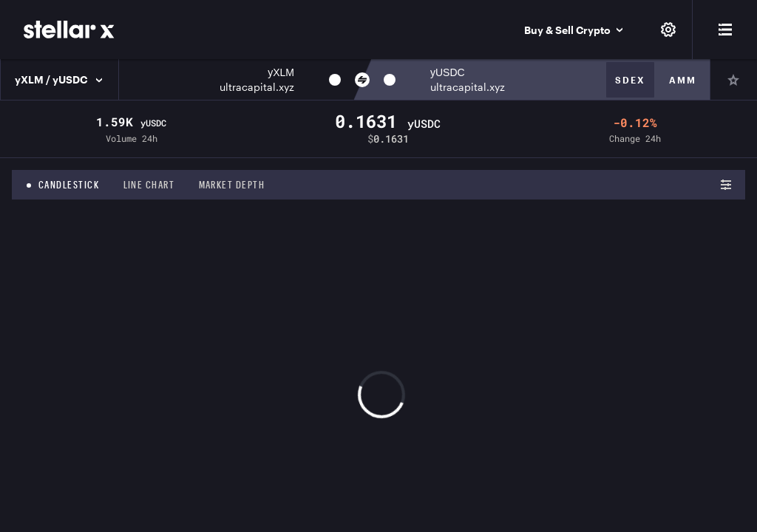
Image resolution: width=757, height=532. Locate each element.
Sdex (630, 80)
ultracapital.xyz (257, 87)
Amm (683, 80)
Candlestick (69, 185)
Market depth (232, 185)
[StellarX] (69, 30)
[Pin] (733, 80)
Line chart (149, 185)
